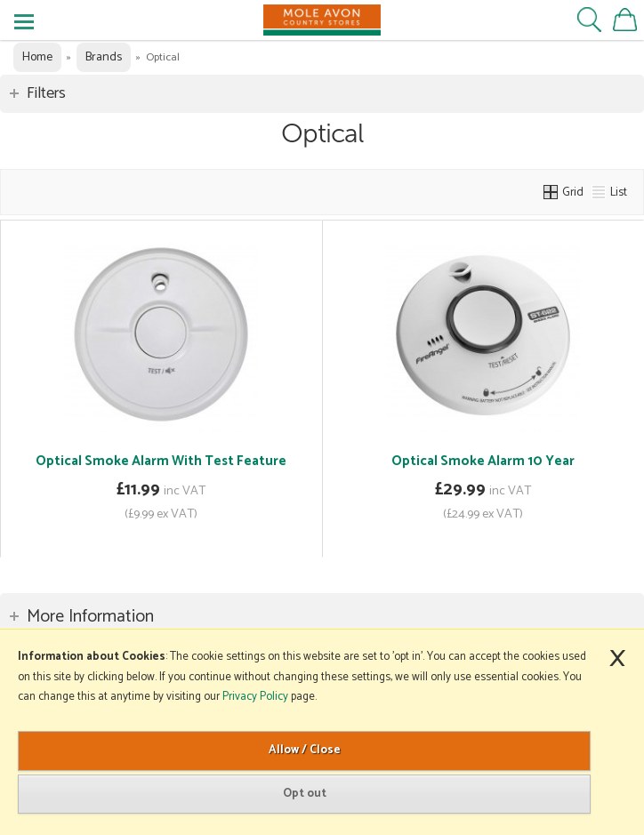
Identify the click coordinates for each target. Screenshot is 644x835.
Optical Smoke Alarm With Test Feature (161, 461)
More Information (90, 617)
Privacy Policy (255, 697)
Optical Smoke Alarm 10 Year (483, 461)
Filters (46, 93)
